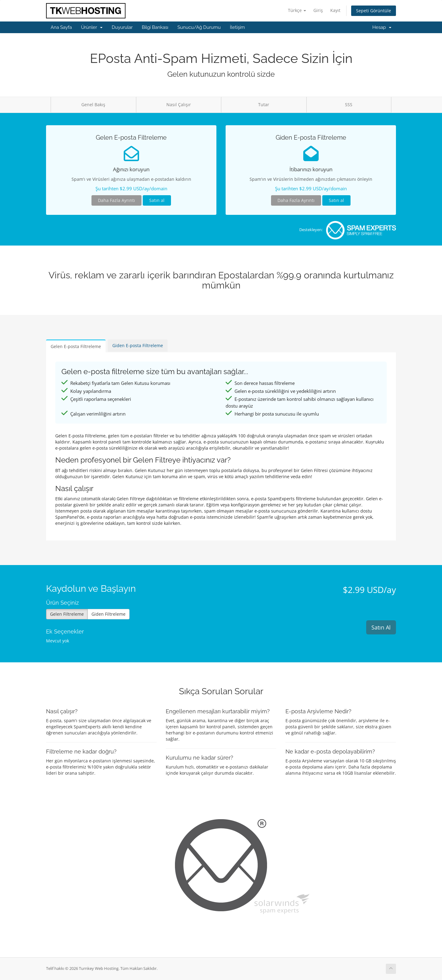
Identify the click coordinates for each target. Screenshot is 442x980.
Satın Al (381, 627)
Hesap (382, 27)
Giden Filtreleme (109, 614)
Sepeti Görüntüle (374, 11)
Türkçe (297, 10)
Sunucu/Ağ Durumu (199, 27)
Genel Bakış (93, 105)
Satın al (157, 200)
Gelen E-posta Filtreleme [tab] (76, 346)
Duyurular (122, 27)
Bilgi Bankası (155, 27)
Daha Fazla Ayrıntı (116, 200)
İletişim (237, 27)
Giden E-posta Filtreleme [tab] (138, 345)
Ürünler (92, 27)
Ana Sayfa (61, 27)
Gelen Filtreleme (67, 614)
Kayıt (335, 10)
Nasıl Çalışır (179, 105)
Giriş (318, 10)
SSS (349, 105)
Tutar (264, 105)
